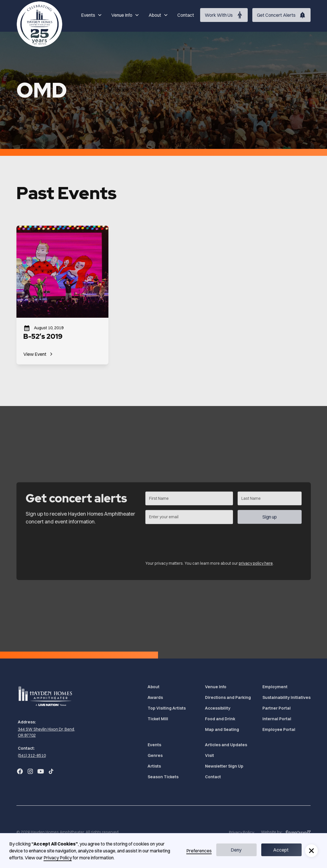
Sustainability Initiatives (286, 697)
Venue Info (216, 687)
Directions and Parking (228, 697)
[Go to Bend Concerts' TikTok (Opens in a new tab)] (51, 771)
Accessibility (218, 708)
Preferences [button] (199, 851)
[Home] (40, 24)
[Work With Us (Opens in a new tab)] (224, 15)
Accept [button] (281, 850)
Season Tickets (163, 777)
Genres (155, 755)
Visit (209, 755)
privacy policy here (255, 566)
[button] (92, 15)
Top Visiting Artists (167, 708)
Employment (275, 687)
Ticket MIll (158, 719)
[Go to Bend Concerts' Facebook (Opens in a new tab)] (20, 771)
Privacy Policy (58, 858)
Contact (186, 15)
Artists (154, 766)
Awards (155, 697)
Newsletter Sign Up (224, 766)
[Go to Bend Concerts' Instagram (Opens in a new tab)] (30, 771)
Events (154, 745)
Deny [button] (236, 850)
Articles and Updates (226, 745)
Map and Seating (222, 729)
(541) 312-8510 (32, 755)
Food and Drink (220, 719)
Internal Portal (277, 719)
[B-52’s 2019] (62, 295)
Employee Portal (279, 729)
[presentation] (189, 543)
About (154, 687)
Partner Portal (277, 708)
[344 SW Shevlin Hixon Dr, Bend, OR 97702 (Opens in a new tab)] (46, 732)
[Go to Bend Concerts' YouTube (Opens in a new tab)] (41, 771)
